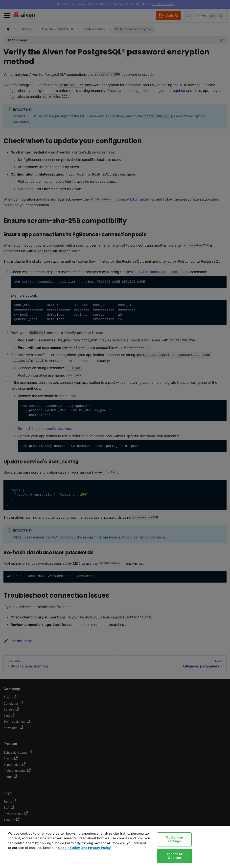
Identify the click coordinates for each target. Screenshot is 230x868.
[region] (115, 847)
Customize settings (174, 839)
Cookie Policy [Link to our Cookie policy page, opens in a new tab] (69, 848)
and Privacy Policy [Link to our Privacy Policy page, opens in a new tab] (96, 848)
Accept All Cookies (174, 856)
